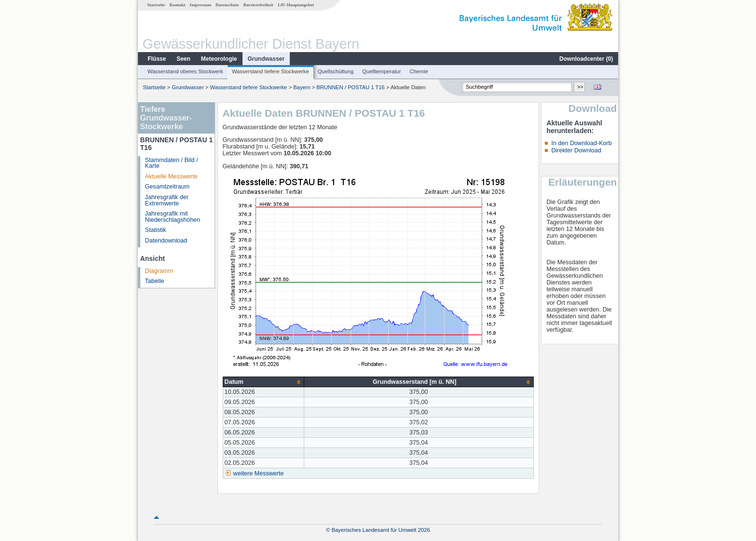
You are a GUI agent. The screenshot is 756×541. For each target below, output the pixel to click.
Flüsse (157, 59)
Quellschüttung (336, 71)
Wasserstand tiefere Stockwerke (270, 71)
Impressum (201, 5)
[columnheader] (263, 382)
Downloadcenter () (586, 59)
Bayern (302, 87)
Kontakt (178, 5)
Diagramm (159, 271)
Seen (183, 59)
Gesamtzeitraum (167, 187)
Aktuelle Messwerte (171, 176)
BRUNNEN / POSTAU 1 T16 (351, 87)
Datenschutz (227, 5)
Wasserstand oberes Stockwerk (185, 71)
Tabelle (155, 281)
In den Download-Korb (581, 143)
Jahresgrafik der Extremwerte (167, 200)
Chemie (419, 71)
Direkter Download (576, 150)
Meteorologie (219, 59)
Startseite (156, 5)
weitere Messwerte (259, 473)
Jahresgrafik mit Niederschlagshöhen (173, 217)
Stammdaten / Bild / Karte (172, 163)
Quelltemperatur (381, 71)
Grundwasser (266, 59)
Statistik (156, 230)
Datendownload (166, 241)
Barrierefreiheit (258, 5)
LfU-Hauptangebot (296, 5)
